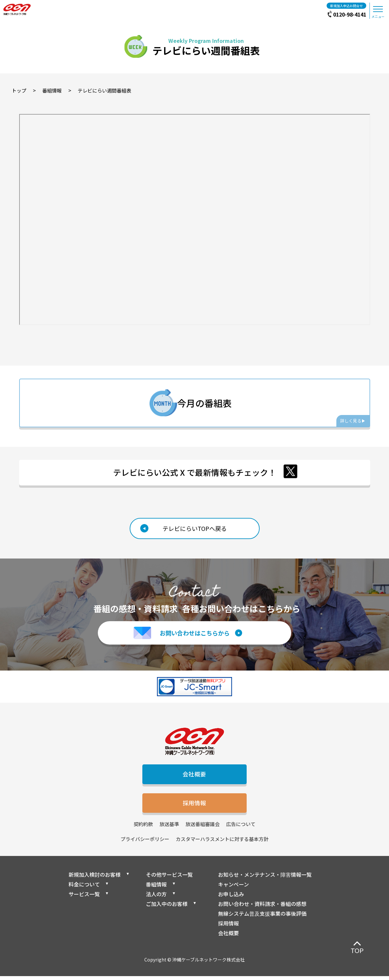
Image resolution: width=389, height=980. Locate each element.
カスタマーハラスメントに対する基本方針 (222, 843)
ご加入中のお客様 (167, 908)
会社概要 (195, 777)
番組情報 (156, 888)
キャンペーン (233, 888)
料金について (84, 888)
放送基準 (169, 828)
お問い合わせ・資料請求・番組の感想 (262, 908)
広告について (241, 828)
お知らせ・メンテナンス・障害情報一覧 (265, 878)
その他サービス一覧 (169, 878)
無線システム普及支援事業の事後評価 (262, 917)
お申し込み (231, 898)
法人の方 (156, 898)
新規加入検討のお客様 (95, 878)
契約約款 (143, 828)
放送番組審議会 (203, 828)
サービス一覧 (84, 898)
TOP (357, 950)
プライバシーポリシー (145, 843)
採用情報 (195, 806)
